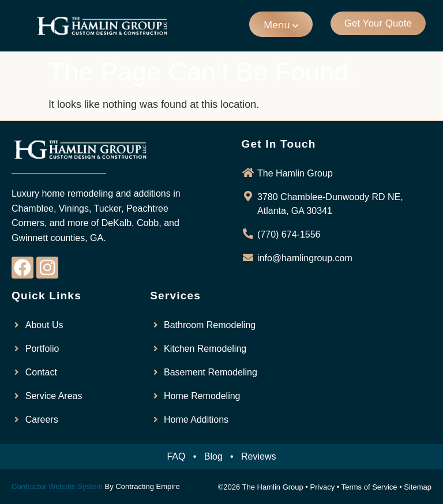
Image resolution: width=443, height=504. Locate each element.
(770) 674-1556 (289, 234)
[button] (281, 24)
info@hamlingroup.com (305, 258)
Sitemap (418, 487)
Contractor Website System (57, 486)
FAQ (176, 456)
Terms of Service (369, 487)
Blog (213, 456)
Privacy (323, 487)
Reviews (258, 456)
